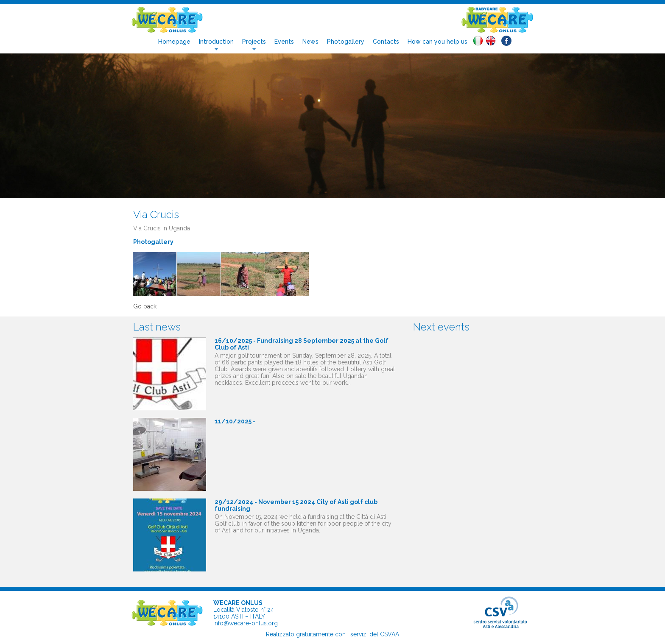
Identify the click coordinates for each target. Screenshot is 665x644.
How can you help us (437, 42)
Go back (145, 306)
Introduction (216, 42)
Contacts (386, 42)
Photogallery (346, 42)
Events (284, 42)
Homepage (174, 42)
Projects (254, 42)
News (310, 42)
